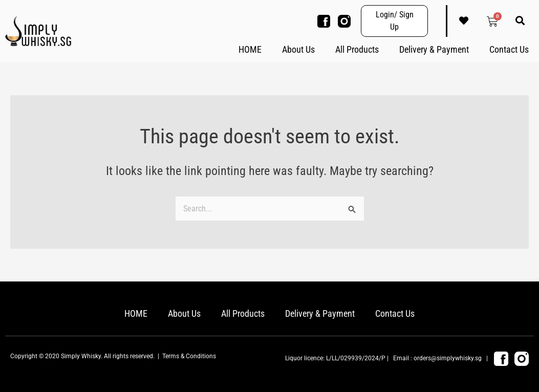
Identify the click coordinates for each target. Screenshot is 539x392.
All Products (357, 49)
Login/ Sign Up (395, 21)
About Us (298, 49)
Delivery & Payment (434, 49)
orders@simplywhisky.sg (448, 358)
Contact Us (509, 49)
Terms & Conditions (189, 356)
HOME (250, 49)
